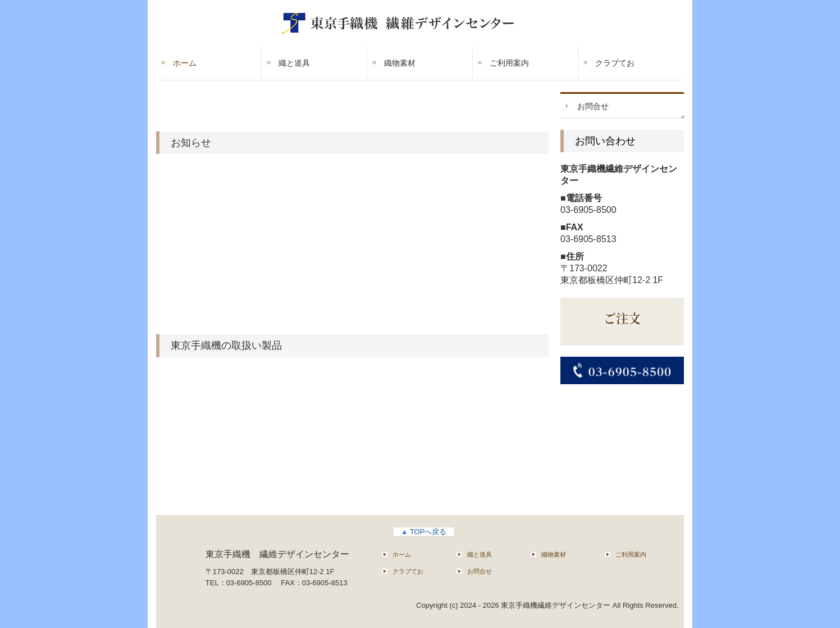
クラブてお (615, 63)
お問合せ (593, 106)
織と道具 (294, 63)
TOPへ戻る (424, 532)
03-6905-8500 (588, 210)
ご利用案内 (509, 63)
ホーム (185, 63)
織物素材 (400, 63)
